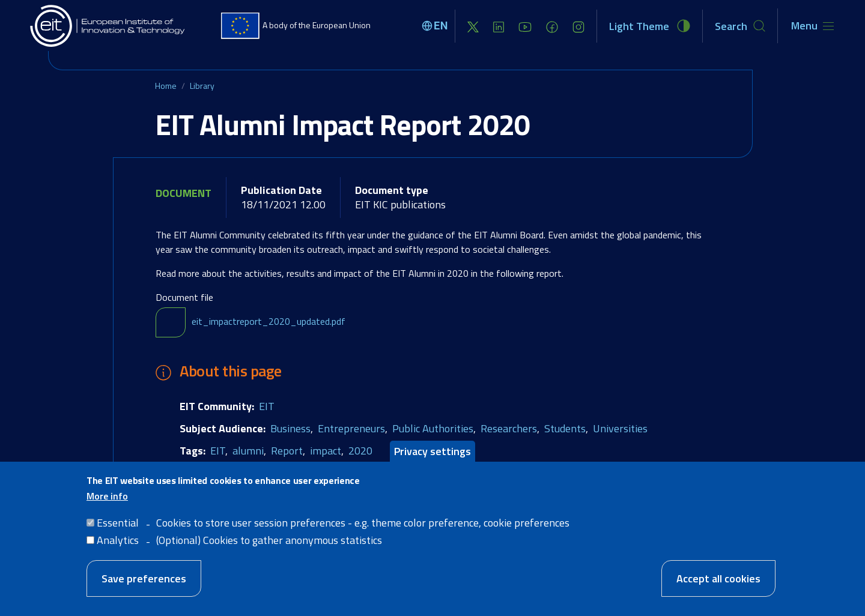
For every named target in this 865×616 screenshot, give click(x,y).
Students (565, 428)
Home (166, 86)
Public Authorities (433, 428)
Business (290, 428)
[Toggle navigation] (812, 26)
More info (107, 509)
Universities (620, 428)
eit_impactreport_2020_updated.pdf (269, 321)
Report (287, 451)
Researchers (509, 428)
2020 (360, 451)
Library (202, 86)
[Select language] (437, 26)
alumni (248, 451)
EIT (267, 406)
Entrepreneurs (351, 428)
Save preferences (144, 592)
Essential (118, 536)
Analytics (118, 553)
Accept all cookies (718, 592)
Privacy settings (432, 465)
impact (326, 451)
